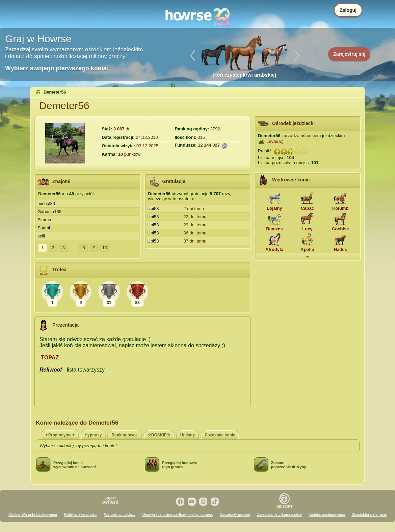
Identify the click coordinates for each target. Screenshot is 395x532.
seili (41, 236)
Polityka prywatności (81, 514)
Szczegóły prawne (235, 514)
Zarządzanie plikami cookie (279, 514)
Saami (44, 228)
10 (105, 248)
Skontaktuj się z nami (369, 514)
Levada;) (275, 141)
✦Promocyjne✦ (60, 435)
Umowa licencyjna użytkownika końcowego (178, 514)
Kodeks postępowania (327, 514)
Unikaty (188, 435)
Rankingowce (124, 435)
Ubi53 (153, 209)
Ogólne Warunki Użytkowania (33, 514)
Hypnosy (93, 435)
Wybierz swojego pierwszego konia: (57, 68)
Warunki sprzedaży (120, 514)
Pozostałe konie (220, 435)
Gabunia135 (49, 212)
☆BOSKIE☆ (159, 435)
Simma (44, 220)
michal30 (46, 204)
